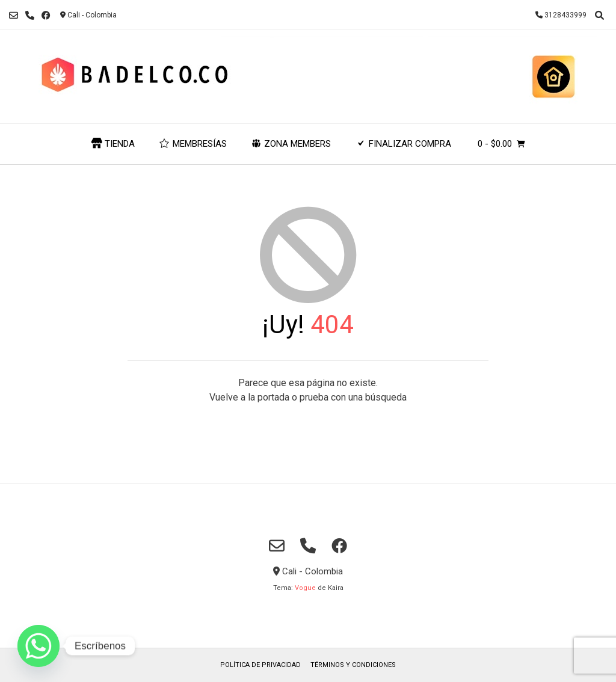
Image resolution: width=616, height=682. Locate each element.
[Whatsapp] (38, 646)
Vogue (305, 588)
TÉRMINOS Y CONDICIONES (353, 665)
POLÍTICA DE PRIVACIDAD (260, 665)
